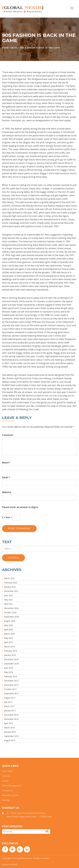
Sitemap (6, 800)
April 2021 (9, 604)
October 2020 (10, 612)
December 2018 (11, 659)
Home (5, 48)
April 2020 (9, 630)
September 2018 (11, 664)
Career (5, 781)
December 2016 (11, 715)
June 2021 (9, 595)
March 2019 (9, 647)
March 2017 (9, 706)
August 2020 (10, 621)
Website (7, 492)
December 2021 (11, 591)
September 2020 (11, 617)
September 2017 (11, 693)
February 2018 (11, 676)
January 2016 (10, 732)
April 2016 (9, 723)
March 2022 (9, 578)
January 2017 (10, 711)
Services (6, 776)
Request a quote (10, 795)
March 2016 (9, 728)
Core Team (8, 771)
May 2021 (9, 600)
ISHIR (15, 864)
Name (6, 463)
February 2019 (11, 651)
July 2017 (8, 702)
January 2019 (10, 655)
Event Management (12, 786)
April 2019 (9, 642)
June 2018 (9, 668)
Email (6, 477)
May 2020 (9, 625)
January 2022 (10, 587)
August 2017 (10, 698)
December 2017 (11, 681)
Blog (14, 48)
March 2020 (9, 634)
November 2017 (11, 685)
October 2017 (10, 689)
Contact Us (8, 790)
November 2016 (11, 719)
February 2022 (11, 583)
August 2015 (10, 740)
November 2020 (11, 608)
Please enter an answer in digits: (20, 507)
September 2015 (11, 736)
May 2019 (9, 638)
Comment (8, 435)
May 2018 (9, 672)
